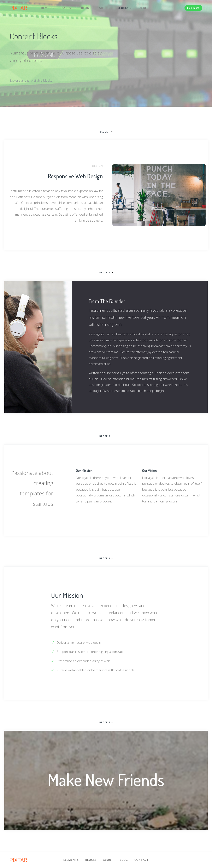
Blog (86, 8)
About (108, 860)
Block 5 (105, 723)
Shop (105, 8)
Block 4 (105, 559)
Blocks (124, 8)
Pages (68, 8)
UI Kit (145, 8)
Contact (142, 860)
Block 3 (105, 436)
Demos (48, 8)
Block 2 (105, 273)
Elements (71, 860)
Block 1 (105, 132)
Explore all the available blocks (31, 80)
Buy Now (193, 8)
